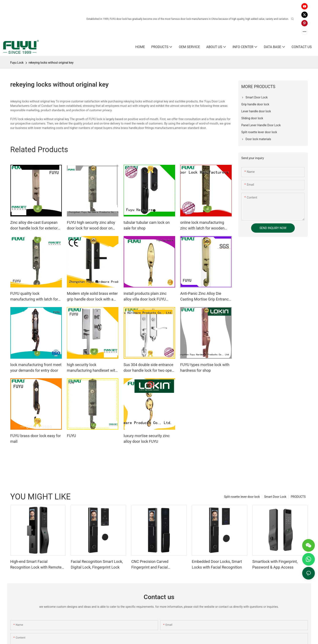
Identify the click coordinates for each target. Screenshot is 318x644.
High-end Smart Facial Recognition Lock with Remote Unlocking (36, 565)
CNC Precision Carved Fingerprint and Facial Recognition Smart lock (151, 565)
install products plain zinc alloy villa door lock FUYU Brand (145, 297)
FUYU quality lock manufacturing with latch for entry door (34, 297)
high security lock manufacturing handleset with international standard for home (92, 368)
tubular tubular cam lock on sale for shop (147, 225)
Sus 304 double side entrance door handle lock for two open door (149, 368)
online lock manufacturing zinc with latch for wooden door (202, 226)
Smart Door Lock (275, 497)
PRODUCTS (298, 497)
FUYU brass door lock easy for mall (36, 439)
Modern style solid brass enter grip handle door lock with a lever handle (92, 297)
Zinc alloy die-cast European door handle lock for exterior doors (34, 226)
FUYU (71, 436)
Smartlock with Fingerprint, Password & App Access (275, 564)
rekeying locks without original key (51, 63)
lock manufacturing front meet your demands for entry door (36, 368)
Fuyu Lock (17, 63)
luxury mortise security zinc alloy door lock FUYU (147, 439)
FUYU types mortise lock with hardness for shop (205, 368)
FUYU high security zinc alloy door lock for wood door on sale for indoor (91, 226)
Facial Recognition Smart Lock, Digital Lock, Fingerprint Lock (97, 564)
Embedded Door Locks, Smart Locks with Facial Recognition (217, 564)
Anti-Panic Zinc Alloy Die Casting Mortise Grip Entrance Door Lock (205, 297)
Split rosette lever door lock (242, 497)
